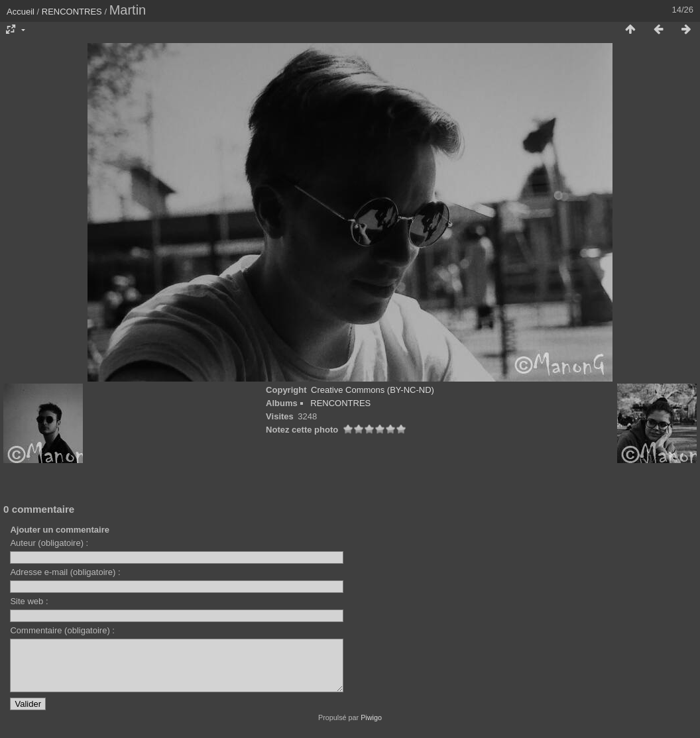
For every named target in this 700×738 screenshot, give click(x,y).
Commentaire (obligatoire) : (62, 630)
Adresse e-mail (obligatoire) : (65, 572)
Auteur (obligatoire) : (49, 543)
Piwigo (371, 727)
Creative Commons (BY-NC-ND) (373, 390)
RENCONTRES (72, 12)
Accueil (21, 12)
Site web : (29, 601)
